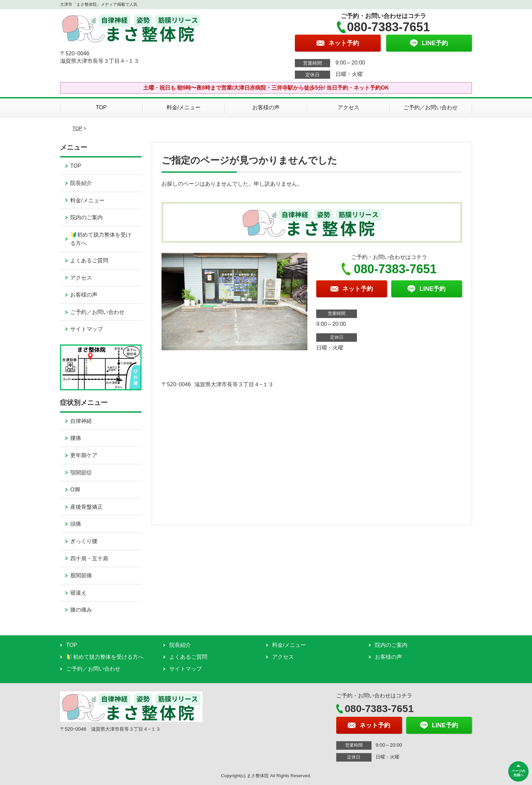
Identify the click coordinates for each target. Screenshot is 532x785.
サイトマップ (87, 329)
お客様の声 (266, 107)
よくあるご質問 (89, 260)
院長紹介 (81, 183)
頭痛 (76, 524)
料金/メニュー (184, 107)
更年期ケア (84, 455)
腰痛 (76, 438)
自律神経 (81, 421)
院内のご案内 (87, 217)
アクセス (348, 107)
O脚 (75, 490)
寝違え (78, 593)
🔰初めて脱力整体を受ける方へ (101, 239)
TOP (101, 107)
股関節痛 (81, 575)
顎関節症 (81, 473)
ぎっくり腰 (84, 541)
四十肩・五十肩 (89, 558)
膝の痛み (81, 610)
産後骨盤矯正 (87, 507)
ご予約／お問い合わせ (431, 107)
